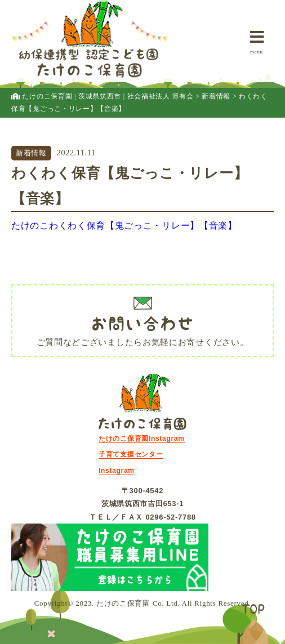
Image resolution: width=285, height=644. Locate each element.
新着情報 (31, 153)
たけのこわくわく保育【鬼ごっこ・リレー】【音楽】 (124, 225)
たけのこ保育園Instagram (142, 439)
